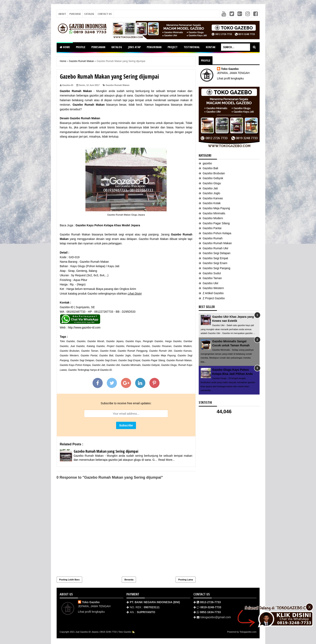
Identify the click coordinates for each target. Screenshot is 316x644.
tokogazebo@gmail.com (216, 617)
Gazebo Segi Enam (106, 360)
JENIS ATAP (134, 47)
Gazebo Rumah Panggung (133, 351)
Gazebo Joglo (123, 356)
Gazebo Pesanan (162, 346)
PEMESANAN (98, 47)
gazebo (207, 163)
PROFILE (81, 47)
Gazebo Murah (96, 341)
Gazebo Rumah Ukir (161, 351)
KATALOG (117, 47)
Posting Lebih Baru (70, 580)
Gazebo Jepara (115, 341)
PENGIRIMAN (154, 47)
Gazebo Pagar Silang (153, 360)
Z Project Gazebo (214, 298)
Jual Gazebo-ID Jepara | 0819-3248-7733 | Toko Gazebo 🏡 (105, 632)
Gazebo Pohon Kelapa (217, 233)
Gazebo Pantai (89, 356)
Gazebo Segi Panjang (216, 268)
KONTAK (211, 47)
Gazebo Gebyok (151, 365)
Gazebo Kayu (133, 341)
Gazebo (81, 341)
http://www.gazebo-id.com (84, 327)
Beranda (129, 580)
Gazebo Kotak (108, 351)
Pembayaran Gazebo (138, 346)
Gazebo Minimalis (131, 365)
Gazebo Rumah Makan (118, 85)
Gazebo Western (69, 356)
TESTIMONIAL (192, 47)
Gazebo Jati (98, 365)
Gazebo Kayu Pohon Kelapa (75, 365)
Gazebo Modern (183, 346)
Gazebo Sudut (141, 356)
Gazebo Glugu (169, 365)
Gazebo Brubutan (70, 351)
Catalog (89, 14)
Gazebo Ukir (113, 365)
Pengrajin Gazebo (153, 341)
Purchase (75, 14)
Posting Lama (186, 580)
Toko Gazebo (67, 341)
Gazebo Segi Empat (129, 360)
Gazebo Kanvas (183, 351)
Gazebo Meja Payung (163, 356)
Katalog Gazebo (96, 346)
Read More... (167, 460)
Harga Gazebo (173, 341)
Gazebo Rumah (212, 238)
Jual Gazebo (77, 346)
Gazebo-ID (106, 370)
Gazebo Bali (106, 356)
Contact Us (105, 14)
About (62, 14)
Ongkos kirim (128, 289)
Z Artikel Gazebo (213, 293)
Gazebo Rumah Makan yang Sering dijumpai (106, 451)
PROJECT (173, 47)
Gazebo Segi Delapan (82, 360)
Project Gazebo (115, 346)
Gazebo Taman (90, 351)
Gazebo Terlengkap (79, 370)
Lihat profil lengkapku (230, 78)
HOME (65, 47)
